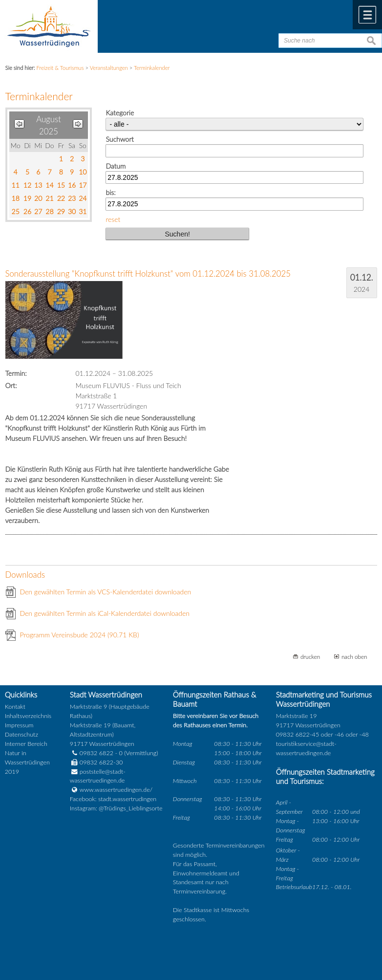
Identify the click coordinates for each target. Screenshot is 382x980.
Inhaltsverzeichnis (28, 716)
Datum (116, 166)
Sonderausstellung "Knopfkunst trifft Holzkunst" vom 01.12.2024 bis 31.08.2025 (148, 273)
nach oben (354, 656)
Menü (367, 15)
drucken (310, 656)
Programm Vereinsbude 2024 (80, 635)
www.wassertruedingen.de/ (116, 790)
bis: (110, 192)
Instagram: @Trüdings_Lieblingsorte (116, 808)
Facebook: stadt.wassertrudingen (113, 799)
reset (113, 219)
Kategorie (120, 113)
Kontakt (15, 707)
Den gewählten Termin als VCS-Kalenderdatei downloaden (106, 592)
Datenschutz (21, 734)
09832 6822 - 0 (96, 753)
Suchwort (119, 139)
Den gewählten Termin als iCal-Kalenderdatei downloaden (105, 613)
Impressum (19, 725)
